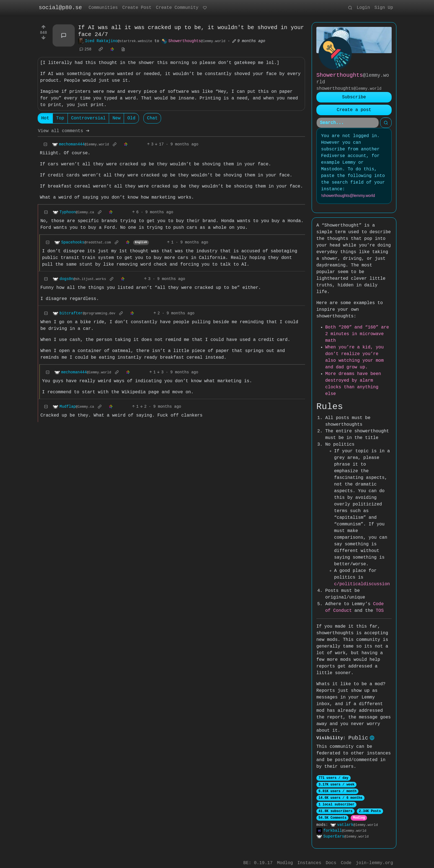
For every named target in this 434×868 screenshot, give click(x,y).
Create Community (177, 8)
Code (346, 858)
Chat (152, 119)
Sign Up (384, 8)
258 (85, 50)
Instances (309, 858)
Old (131, 119)
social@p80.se (60, 8)
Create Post (137, 8)
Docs (331, 858)
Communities (103, 8)
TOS (372, 604)
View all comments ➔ (64, 132)
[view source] (123, 50)
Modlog (359, 812)
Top (60, 119)
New (116, 119)
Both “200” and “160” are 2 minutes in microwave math (357, 334)
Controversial (88, 119)
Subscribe (354, 97)
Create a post (354, 110)
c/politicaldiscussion (362, 577)
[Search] (348, 123)
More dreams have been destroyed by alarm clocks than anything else (358, 381)
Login (363, 8)
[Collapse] (45, 145)
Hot (45, 119)
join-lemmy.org (374, 858)
